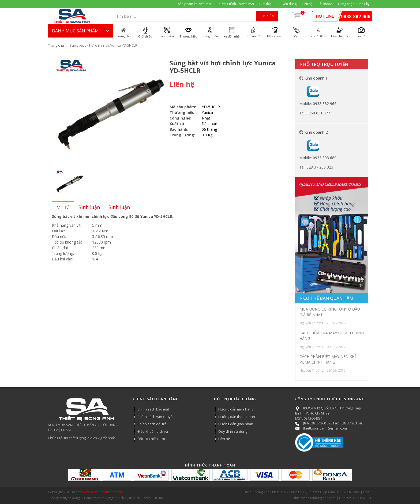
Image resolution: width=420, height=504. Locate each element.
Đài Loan (209, 124)
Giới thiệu (266, 4)
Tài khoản (325, 4)
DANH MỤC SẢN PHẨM (80, 31)
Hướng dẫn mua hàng (236, 409)
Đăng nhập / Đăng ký (354, 4)
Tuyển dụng (288, 4)
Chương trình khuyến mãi (235, 4)
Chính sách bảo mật (153, 409)
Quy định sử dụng (233, 431)
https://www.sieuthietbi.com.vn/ (99, 492)
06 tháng (209, 129)
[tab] (63, 207)
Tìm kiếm (267, 16)
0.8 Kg (207, 135)
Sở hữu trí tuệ (154, 498)
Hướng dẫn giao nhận (236, 424)
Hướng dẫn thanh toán (237, 417)
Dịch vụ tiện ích (129, 498)
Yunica (207, 112)
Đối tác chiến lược (151, 439)
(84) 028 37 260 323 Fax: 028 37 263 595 (333, 423)
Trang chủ (56, 45)
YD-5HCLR (211, 107)
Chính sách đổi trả (152, 424)
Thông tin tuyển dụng (64, 498)
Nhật (206, 118)
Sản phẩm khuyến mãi (195, 4)
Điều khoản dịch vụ (153, 431)
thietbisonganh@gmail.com (325, 428)
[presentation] (63, 207)
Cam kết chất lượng (99, 498)
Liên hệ (307, 4)
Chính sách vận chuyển (156, 417)
